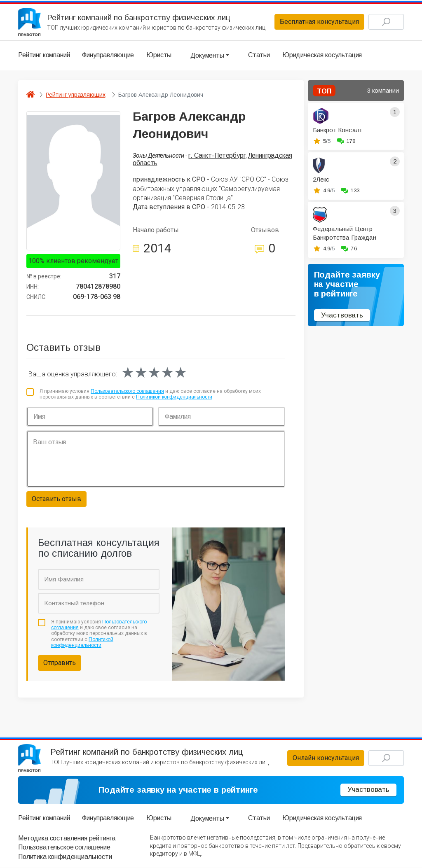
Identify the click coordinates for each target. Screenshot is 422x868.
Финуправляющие (108, 55)
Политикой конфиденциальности (174, 397)
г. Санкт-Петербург (217, 155)
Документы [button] (207, 55)
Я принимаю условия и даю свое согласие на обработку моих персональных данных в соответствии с (150, 394)
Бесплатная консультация (319, 22)
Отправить (60, 663)
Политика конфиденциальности (65, 857)
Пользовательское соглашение (64, 848)
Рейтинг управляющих (75, 95)
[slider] (154, 373)
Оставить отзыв (56, 499)
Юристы (159, 55)
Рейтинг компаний (44, 55)
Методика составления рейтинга (67, 839)
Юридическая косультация (322, 55)
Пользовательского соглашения (127, 392)
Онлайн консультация (325, 758)
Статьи (259, 55)
